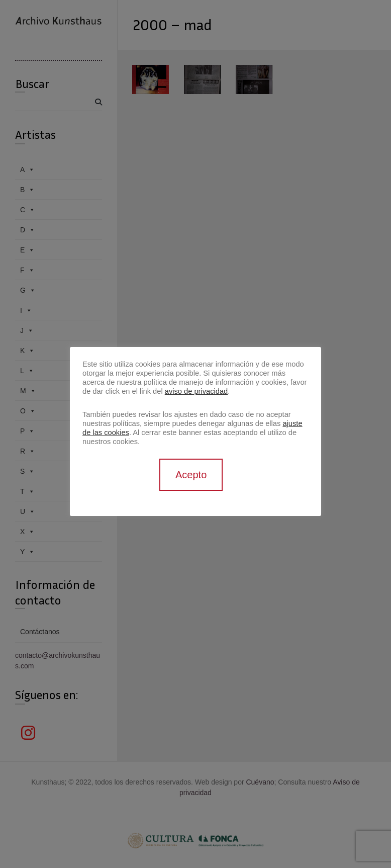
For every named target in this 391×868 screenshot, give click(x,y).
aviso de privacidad (196, 391)
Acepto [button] (191, 475)
